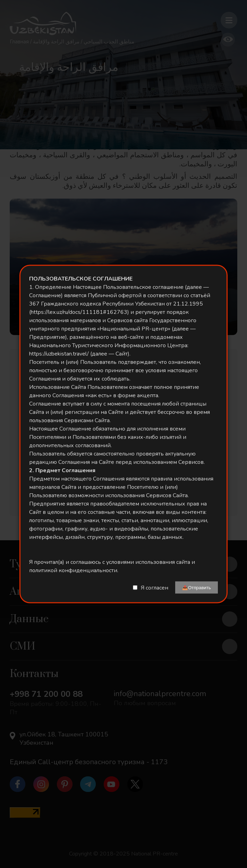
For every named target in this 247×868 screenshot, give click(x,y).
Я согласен (155, 587)
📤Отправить (197, 588)
